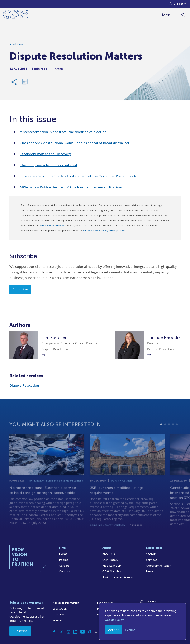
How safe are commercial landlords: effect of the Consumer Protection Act (79, 176)
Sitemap (58, 620)
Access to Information (66, 603)
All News (18, 46)
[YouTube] (83, 632)
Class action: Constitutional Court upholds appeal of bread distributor (75, 143)
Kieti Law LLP (112, 566)
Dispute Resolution (24, 385)
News (150, 572)
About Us (109, 554)
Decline (130, 630)
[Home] (16, 15)
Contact (65, 572)
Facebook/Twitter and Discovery (45, 154)
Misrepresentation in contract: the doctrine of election (63, 132)
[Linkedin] (76, 632)
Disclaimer (59, 615)
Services (152, 560)
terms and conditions (52, 226)
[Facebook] (54, 632)
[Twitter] (61, 632)
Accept (113, 630)
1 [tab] (161, 433)
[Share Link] (14, 83)
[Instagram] (68, 632)
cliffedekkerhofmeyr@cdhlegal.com (104, 231)
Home (63, 554)
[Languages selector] (177, 4)
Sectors (151, 554)
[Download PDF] (24, 83)
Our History (110, 560)
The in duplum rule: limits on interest (49, 165)
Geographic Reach (159, 566)
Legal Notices (105, 603)
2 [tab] (165, 433)
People (64, 560)
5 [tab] (177, 433)
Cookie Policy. (115, 620)
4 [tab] (173, 433)
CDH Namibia (112, 572)
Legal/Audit (60, 609)
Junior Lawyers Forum (117, 577)
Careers (64, 566)
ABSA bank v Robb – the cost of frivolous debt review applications (71, 187)
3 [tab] (169, 433)
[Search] (183, 15)
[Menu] (163, 15)
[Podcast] (90, 632)
